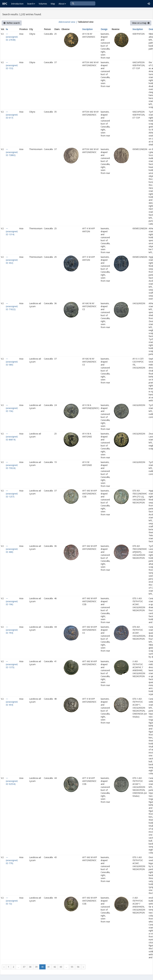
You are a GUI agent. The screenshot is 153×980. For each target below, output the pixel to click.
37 (24, 967)
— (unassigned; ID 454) (12, 702)
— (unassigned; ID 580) (12, 362)
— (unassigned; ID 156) (12, 408)
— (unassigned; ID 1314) (12, 231)
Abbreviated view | (68, 22)
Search (31, 4)
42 (55, 967)
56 (78, 967)
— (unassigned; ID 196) (12, 601)
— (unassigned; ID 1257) (12, 494)
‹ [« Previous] (4, 967)
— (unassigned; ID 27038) (12, 37)
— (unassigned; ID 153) (12, 65)
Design (104, 29)
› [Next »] (83, 967)
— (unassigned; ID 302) (12, 260)
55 (72, 967)
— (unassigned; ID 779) (12, 860)
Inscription (87, 29)
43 (61, 967)
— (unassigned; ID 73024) (12, 465)
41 (49, 967)
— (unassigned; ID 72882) (12, 152)
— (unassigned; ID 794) (12, 630)
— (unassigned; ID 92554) (12, 781)
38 (30, 967)
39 (36, 967)
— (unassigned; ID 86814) (12, 437)
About (62, 4)
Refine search (12, 23)
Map (53, 4)
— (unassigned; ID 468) (12, 549)
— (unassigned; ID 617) (12, 115)
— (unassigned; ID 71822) (12, 306)
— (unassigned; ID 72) (12, 901)
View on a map (141, 23)
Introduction (17, 4)
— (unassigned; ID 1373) (12, 664)
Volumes (43, 4)
